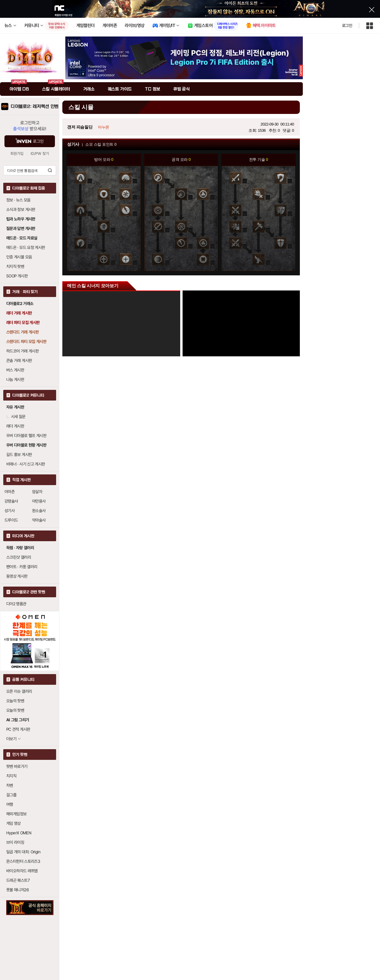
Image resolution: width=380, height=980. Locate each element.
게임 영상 (14, 823)
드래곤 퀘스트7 (18, 880)
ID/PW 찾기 (40, 154)
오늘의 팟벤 (15, 710)
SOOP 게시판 (17, 276)
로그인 (347, 26)
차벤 (10, 785)
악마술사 (39, 520)
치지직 (11, 776)
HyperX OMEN (19, 833)
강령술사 (11, 501)
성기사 (9, 511)
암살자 (37, 492)
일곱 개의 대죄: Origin (23, 852)
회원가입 (17, 154)
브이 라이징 (15, 842)
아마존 (9, 492)
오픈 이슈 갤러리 (19, 691)
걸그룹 (11, 795)
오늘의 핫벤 (15, 701)
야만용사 (39, 501)
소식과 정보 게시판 (21, 209)
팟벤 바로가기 (17, 766)
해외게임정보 (16, 814)
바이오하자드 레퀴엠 (22, 871)
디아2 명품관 (16, 604)
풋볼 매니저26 (18, 890)
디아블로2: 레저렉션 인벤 (35, 107)
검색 (50, 170)
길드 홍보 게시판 (19, 455)
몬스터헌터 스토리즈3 (23, 861)
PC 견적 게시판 (18, 729)
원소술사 (39, 511)
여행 (10, 804)
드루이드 (11, 520)
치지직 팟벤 (15, 266)
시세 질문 (16, 417)
